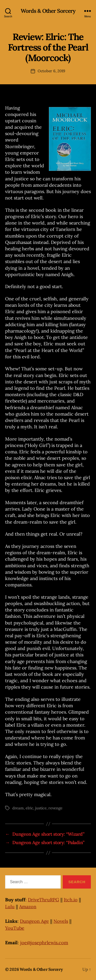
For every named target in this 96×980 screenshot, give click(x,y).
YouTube (15, 928)
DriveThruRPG (44, 900)
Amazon (28, 907)
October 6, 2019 (51, 71)
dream (18, 808)
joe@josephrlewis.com (44, 943)
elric (29, 808)
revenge (55, 808)
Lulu (10, 907)
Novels (61, 921)
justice (41, 808)
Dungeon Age (34, 921)
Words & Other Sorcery (48, 11)
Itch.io (71, 900)
